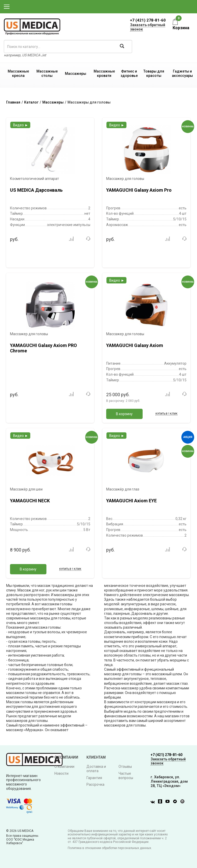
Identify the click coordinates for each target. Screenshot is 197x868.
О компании (64, 767)
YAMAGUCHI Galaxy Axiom (135, 345)
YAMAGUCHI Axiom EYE (131, 501)
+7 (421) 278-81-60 (148, 20)
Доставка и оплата (96, 769)
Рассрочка (95, 784)
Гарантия (94, 778)
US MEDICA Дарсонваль (36, 190)
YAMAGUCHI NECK (30, 501)
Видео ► (21, 125)
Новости (61, 773)
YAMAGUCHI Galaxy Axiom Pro (139, 190)
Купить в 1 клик (166, 414)
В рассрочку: (123, 401)
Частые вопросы (126, 776)
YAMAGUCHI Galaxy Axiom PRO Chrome (43, 348)
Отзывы (125, 767)
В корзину (124, 414)
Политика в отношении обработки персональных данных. (110, 848)
